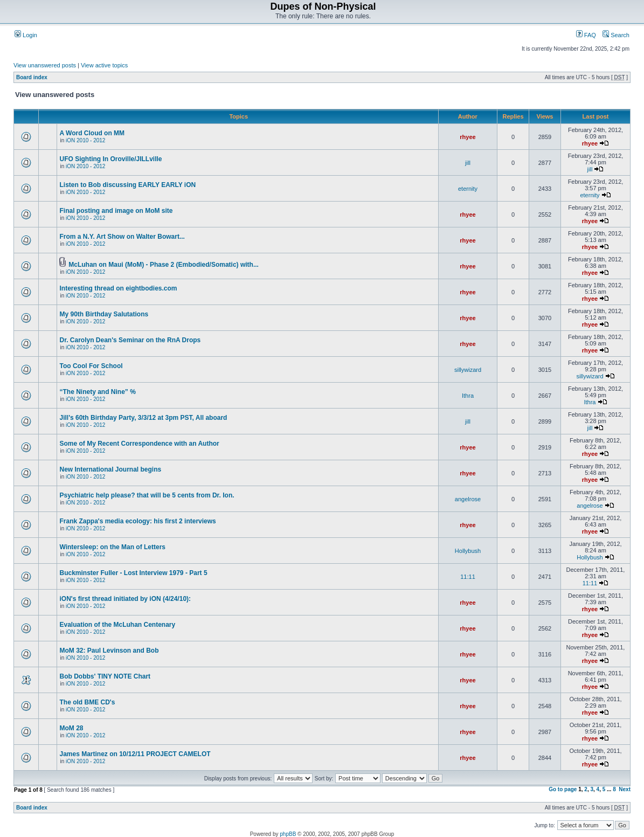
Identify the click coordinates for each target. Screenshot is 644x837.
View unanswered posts (45, 65)
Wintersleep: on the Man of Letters (112, 547)
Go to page (563, 789)
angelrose (468, 499)
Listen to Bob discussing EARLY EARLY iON (127, 185)
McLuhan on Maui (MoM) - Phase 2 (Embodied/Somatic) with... (164, 265)
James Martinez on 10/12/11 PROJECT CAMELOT (135, 754)
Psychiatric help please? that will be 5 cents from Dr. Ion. (147, 495)
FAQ (586, 35)
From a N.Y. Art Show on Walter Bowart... (122, 237)
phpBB (288, 834)
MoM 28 (71, 728)
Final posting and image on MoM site (116, 211)
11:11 (468, 577)
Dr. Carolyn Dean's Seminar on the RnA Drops (130, 340)
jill (468, 163)
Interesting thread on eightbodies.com (118, 288)
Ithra (468, 396)
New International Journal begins (110, 469)
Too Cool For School (91, 366)
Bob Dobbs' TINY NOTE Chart (105, 676)
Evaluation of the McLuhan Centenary (117, 625)
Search (616, 35)
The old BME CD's (87, 702)
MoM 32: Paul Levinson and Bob (109, 651)
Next (625, 789)
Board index (32, 77)
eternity (468, 189)
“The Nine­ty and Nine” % (97, 392)
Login (26, 35)
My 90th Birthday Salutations (104, 314)
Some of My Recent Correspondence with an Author (139, 444)
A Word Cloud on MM (92, 133)
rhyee (468, 137)
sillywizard (468, 370)
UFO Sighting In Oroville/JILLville (110, 159)
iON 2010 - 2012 (85, 140)
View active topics (104, 65)
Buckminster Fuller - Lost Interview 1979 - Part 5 (133, 573)
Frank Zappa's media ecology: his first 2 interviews (137, 521)
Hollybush (468, 551)
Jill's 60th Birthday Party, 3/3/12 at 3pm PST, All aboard (143, 418)
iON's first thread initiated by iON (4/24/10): (125, 599)
